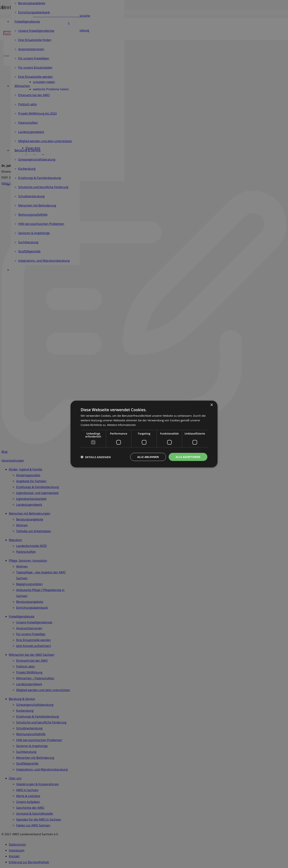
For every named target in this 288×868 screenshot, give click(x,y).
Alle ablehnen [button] (148, 457)
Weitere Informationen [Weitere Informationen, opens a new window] (122, 425)
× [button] (211, 405)
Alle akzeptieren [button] (188, 457)
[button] (96, 457)
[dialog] (144, 434)
